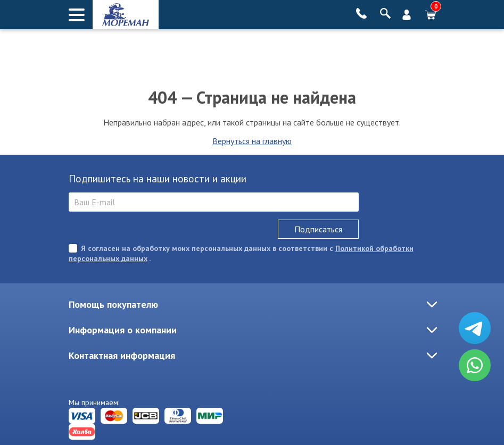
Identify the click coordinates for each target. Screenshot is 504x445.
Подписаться (318, 229)
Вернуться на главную (252, 141)
